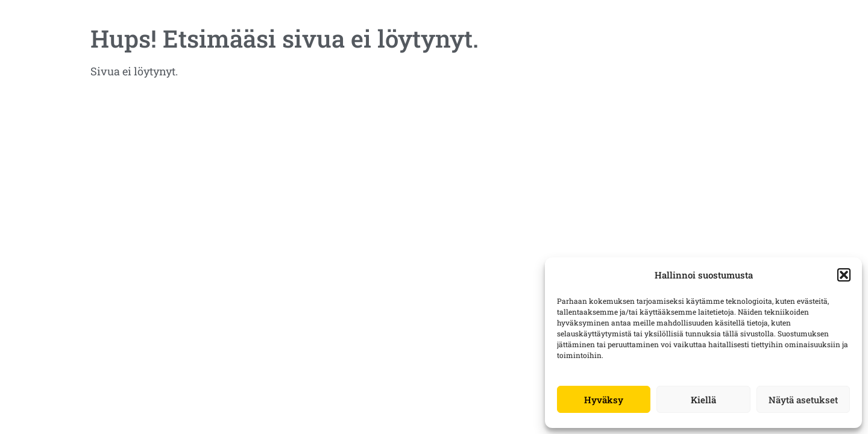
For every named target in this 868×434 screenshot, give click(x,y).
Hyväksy (604, 400)
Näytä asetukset (803, 400)
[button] (844, 275)
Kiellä (703, 400)
